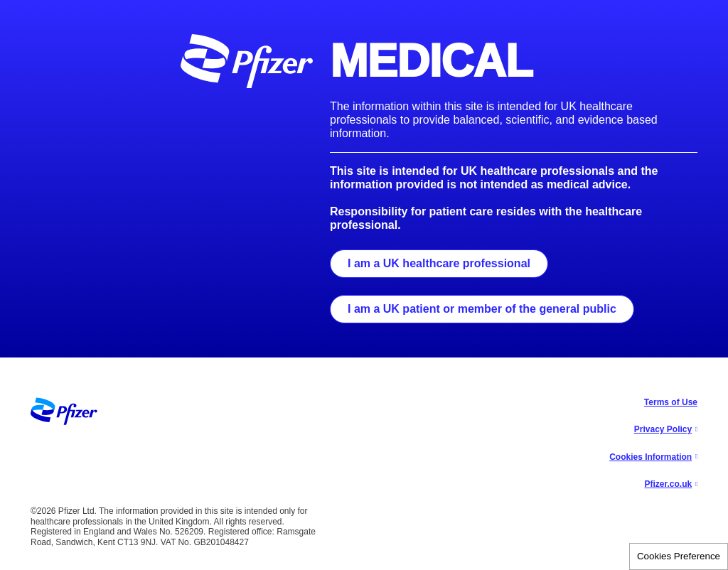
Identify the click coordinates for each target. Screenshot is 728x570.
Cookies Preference (679, 556)
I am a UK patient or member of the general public (482, 309)
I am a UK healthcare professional (439, 263)
